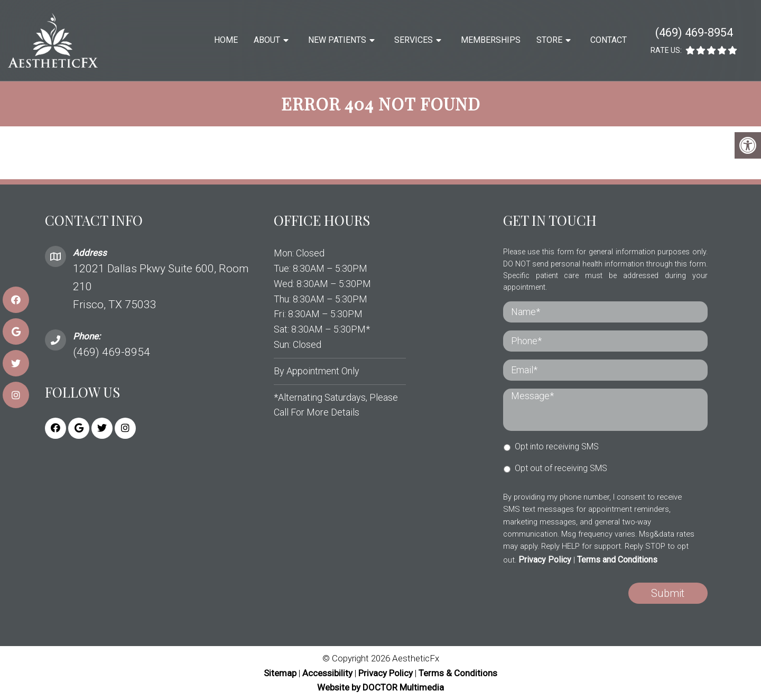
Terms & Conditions (458, 673)
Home (226, 40)
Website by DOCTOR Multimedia (380, 687)
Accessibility (327, 673)
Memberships (491, 40)
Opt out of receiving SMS (561, 468)
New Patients (337, 40)
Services (414, 40)
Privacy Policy (545, 560)
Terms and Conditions (617, 560)
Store (549, 40)
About (267, 40)
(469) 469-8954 (694, 33)
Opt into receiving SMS (557, 446)
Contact (609, 40)
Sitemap (280, 673)
